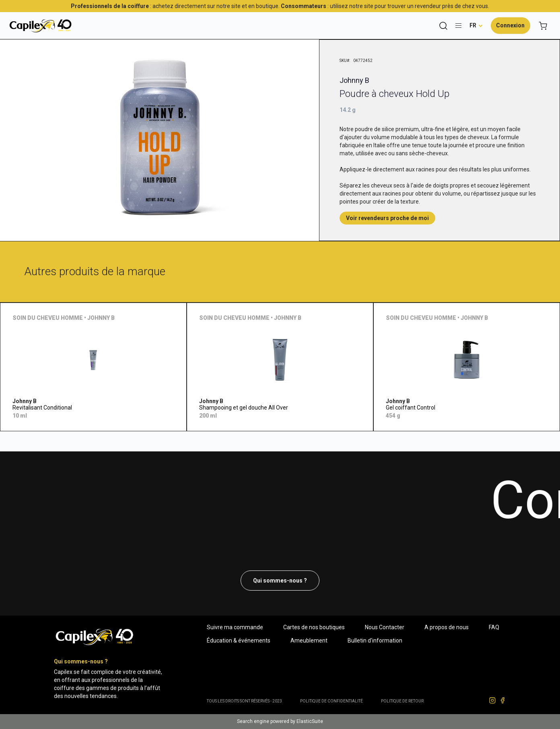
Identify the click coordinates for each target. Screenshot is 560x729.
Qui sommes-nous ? (280, 581)
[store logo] (40, 25)
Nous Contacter (385, 627)
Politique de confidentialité (331, 701)
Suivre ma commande (235, 627)
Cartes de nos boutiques (314, 627)
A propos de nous (447, 627)
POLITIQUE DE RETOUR (402, 701)
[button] (476, 25)
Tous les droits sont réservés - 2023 (244, 701)
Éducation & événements (239, 640)
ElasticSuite (310, 721)
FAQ (494, 627)
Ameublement (309, 640)
